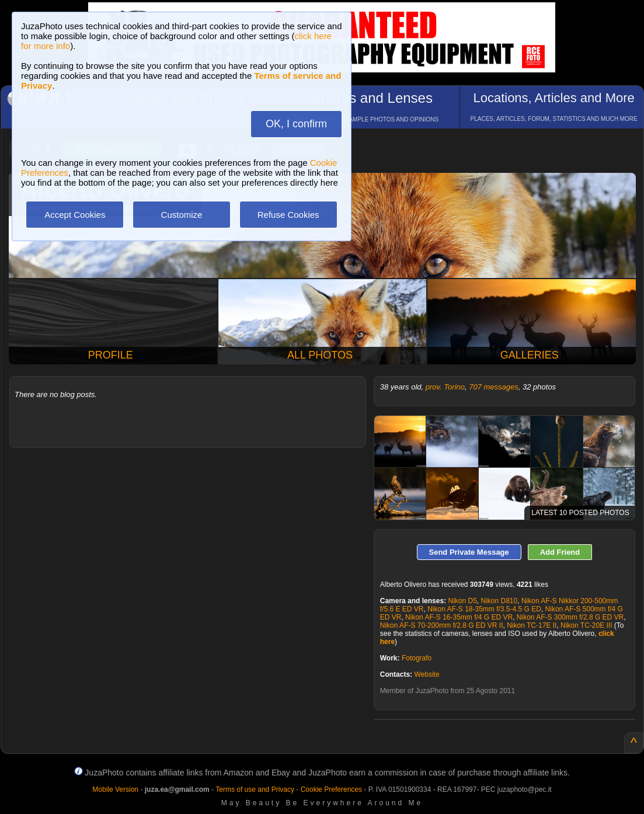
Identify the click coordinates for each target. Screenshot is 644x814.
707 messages (494, 387)
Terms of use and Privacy (255, 789)
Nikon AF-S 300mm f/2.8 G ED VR (570, 617)
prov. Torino (445, 387)
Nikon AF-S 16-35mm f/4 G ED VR (459, 617)
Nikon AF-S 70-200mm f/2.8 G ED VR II (442, 625)
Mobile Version (115, 789)
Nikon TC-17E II (532, 625)
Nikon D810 (499, 601)
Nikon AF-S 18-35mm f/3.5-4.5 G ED (484, 609)
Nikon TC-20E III (586, 625)
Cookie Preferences (331, 789)
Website (427, 674)
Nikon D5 (462, 601)
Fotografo (417, 658)
